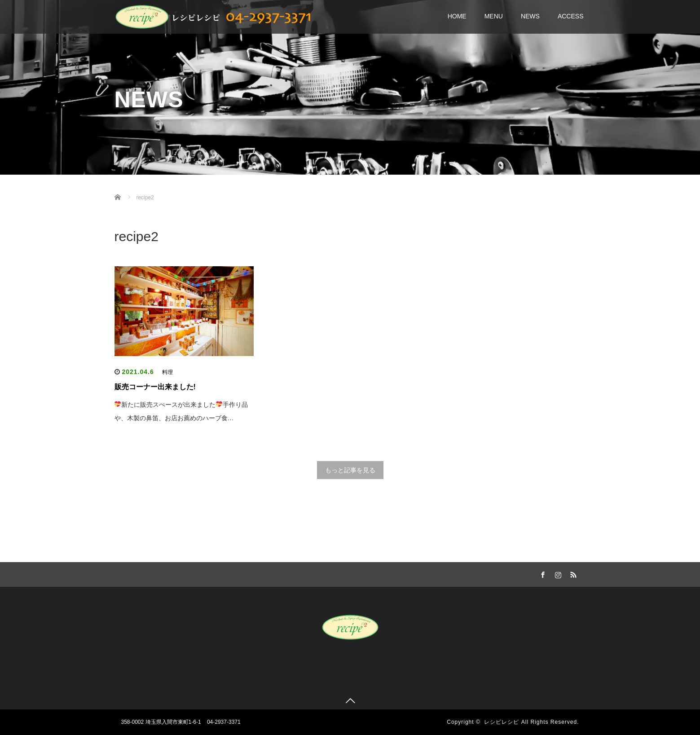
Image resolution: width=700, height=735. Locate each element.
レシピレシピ (502, 722)
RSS (572, 573)
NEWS (530, 16)
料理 (167, 372)
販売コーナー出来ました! (155, 387)
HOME (457, 16)
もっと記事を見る (350, 470)
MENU (494, 16)
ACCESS (571, 16)
